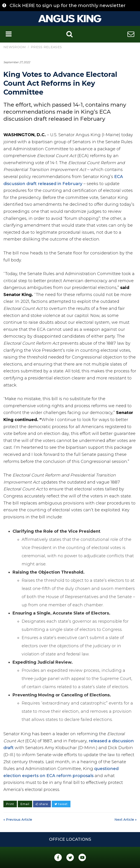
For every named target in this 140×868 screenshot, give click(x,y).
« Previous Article (18, 820)
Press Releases (46, 47)
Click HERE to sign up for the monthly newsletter (67, 5)
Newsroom (15, 47)
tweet (61, 804)
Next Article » (126, 820)
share (42, 804)
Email (25, 804)
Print (10, 804)
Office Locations (70, 839)
